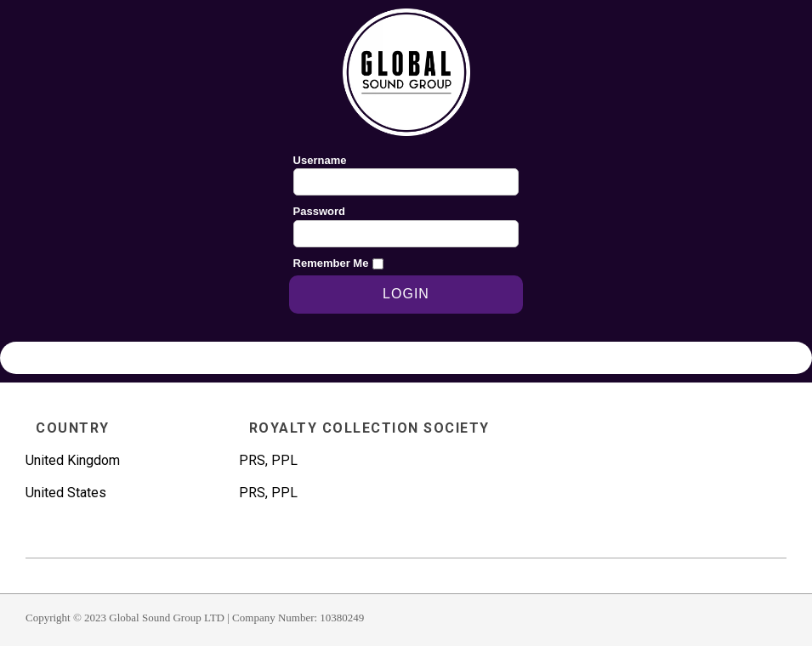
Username (320, 160)
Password (319, 211)
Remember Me (331, 263)
